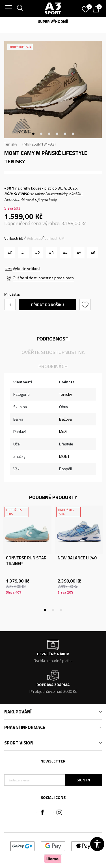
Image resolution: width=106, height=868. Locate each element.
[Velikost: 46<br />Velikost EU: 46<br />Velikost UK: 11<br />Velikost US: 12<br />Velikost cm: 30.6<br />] (93, 253)
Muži (63, 431)
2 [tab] (41, 134)
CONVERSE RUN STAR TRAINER (26, 561)
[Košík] (98, 10)
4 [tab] (57, 134)
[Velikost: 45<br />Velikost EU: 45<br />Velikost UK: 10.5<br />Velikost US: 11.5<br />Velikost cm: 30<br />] (79, 253)
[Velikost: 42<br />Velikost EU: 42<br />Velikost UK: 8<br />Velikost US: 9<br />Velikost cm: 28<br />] (37, 253)
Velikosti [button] (34, 238)
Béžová (65, 419)
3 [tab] (49, 134)
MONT (64, 456)
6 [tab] (73, 134)
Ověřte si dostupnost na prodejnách (43, 278)
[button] (86, 305)
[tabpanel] (53, 90)
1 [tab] (33, 134)
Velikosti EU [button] (14, 238)
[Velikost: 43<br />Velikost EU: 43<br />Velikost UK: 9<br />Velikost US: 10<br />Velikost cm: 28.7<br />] (51, 253)
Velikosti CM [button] (54, 238)
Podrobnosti (53, 339)
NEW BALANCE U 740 (77, 558)
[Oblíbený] (86, 7)
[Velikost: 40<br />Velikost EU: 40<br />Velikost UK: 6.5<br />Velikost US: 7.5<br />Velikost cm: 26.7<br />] (10, 253)
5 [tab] (65, 134)
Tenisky (11, 144)
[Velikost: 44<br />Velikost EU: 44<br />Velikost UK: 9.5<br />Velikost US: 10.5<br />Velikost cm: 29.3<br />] (65, 253)
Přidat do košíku (47, 305)
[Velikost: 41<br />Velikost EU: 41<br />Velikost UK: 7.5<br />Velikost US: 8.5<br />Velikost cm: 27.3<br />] (24, 253)
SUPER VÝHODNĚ (53, 21)
